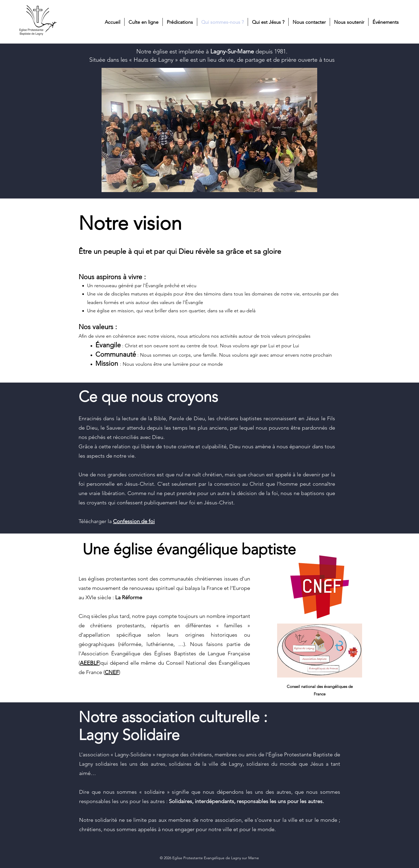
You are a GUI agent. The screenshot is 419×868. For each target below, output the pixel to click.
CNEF (112, 672)
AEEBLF (90, 663)
